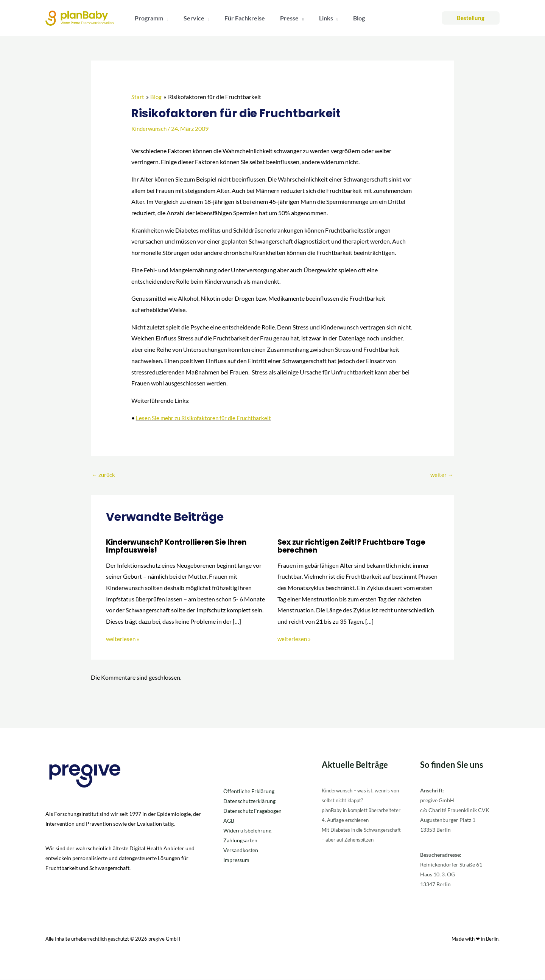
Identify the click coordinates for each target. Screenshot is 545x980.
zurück (104, 475)
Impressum (236, 861)
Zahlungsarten (240, 841)
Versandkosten (241, 851)
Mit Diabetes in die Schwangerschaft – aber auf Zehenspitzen (354, 850)
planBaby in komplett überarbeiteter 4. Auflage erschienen (351, 821)
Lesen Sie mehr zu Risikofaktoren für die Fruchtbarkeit (206, 418)
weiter (441, 475)
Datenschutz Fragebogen (252, 811)
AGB (229, 821)
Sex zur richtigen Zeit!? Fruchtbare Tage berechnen (355, 547)
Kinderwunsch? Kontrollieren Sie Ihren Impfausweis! (180, 547)
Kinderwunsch (150, 128)
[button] (164, 18)
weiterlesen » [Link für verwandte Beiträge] (123, 639)
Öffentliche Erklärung (249, 792)
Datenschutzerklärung (249, 802)
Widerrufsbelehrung (247, 831)
